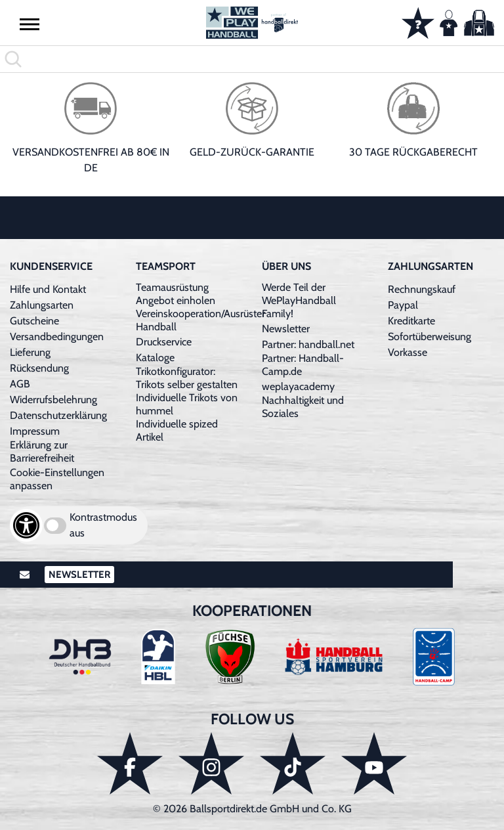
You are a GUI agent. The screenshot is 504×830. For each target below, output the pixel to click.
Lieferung (30, 352)
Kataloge (155, 358)
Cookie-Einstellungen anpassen (57, 479)
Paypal (403, 305)
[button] (30, 24)
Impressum (35, 431)
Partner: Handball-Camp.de (303, 365)
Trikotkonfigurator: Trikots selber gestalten (187, 378)
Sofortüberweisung (430, 337)
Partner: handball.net (308, 344)
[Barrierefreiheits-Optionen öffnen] (26, 525)
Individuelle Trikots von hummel (187, 404)
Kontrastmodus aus (103, 525)
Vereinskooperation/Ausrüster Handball (200, 320)
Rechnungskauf (422, 289)
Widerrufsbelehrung (53, 400)
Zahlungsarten (42, 305)
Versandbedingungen (57, 337)
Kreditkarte (411, 321)
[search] (252, 59)
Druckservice (164, 342)
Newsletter (286, 329)
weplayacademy (298, 386)
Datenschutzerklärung (58, 415)
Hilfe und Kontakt (48, 289)
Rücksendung (39, 368)
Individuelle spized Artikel (177, 430)
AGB (20, 384)
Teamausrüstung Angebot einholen (176, 294)
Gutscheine (34, 321)
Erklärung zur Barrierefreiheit (42, 451)
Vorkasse (408, 352)
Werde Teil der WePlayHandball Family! (299, 300)
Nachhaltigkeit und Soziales (303, 407)
